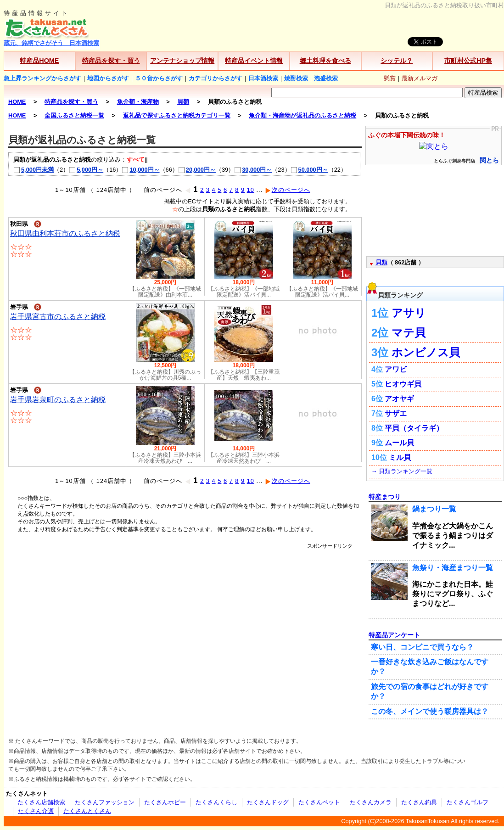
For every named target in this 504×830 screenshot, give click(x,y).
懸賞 (390, 78)
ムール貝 (399, 443)
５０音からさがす (159, 78)
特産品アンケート (394, 635)
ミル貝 (400, 457)
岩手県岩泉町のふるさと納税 (58, 400)
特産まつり (385, 497)
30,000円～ (253, 170)
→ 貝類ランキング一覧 (402, 471)
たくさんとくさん (87, 811)
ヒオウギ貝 (403, 384)
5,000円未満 (34, 170)
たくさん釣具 (419, 802)
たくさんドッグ (268, 802)
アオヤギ (399, 399)
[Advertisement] (86, 636)
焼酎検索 (296, 78)
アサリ (409, 313)
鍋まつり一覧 (434, 509)
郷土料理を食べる (325, 61)
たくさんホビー (165, 802)
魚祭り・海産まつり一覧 (453, 568)
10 (251, 190)
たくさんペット (319, 802)
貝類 (381, 262)
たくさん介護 (36, 811)
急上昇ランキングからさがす (42, 78)
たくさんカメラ (371, 802)
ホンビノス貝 (426, 352)
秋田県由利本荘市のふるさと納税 (65, 233)
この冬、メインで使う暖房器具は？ (430, 711)
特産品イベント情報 (254, 61)
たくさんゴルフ (468, 802)
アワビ (396, 369)
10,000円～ (140, 170)
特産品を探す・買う (111, 61)
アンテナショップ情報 (182, 61)
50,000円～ (309, 170)
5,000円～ (86, 170)
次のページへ (288, 190)
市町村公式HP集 (468, 61)
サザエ (396, 413)
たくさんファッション (105, 802)
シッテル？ (397, 61)
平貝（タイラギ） (414, 428)
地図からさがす (108, 78)
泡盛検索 (326, 78)
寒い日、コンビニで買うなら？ (422, 647)
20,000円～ (197, 170)
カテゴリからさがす (216, 78)
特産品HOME (39, 61)
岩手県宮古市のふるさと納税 (58, 317)
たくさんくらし (216, 802)
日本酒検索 (263, 78)
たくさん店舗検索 (41, 802)
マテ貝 (409, 333)
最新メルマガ (420, 78)
